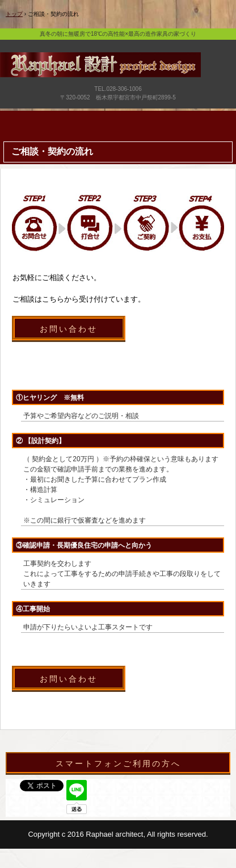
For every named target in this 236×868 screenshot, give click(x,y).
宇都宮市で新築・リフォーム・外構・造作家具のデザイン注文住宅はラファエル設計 (118, 81)
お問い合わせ (69, 329)
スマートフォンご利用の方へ (118, 763)
